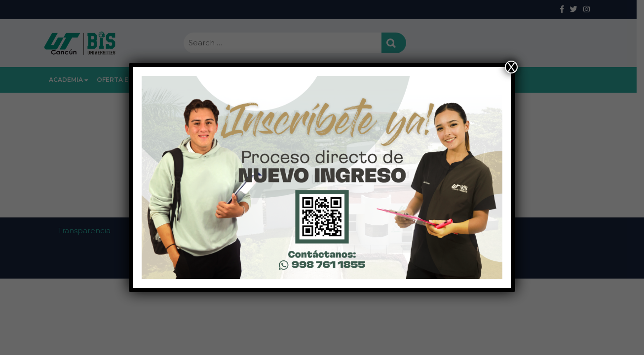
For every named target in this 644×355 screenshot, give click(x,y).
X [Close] (511, 67)
